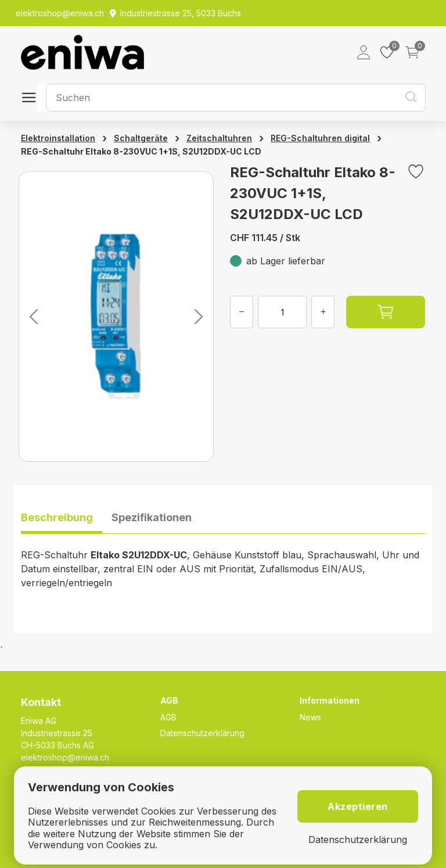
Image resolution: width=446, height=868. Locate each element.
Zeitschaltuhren (219, 138)
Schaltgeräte (141, 138)
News (310, 717)
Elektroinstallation (58, 138)
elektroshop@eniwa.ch (65, 757)
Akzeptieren (358, 806)
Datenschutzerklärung (202, 733)
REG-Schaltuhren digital (320, 138)
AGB (168, 717)
